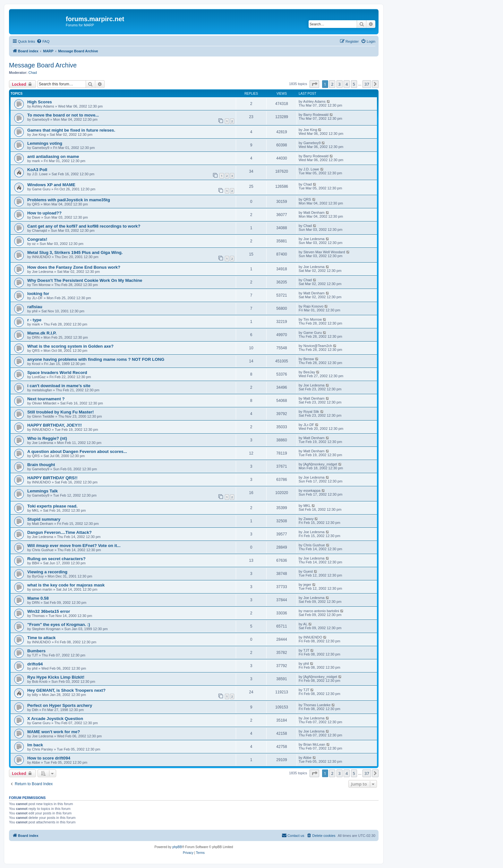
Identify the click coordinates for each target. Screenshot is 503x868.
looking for (38, 294)
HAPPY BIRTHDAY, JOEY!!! (55, 425)
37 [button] (367, 84)
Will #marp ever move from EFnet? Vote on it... (74, 546)
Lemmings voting (45, 143)
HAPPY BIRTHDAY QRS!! (52, 478)
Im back (35, 745)
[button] (314, 84)
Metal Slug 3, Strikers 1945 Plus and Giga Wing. (75, 252)
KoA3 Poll (37, 170)
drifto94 (35, 664)
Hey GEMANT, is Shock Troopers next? (66, 690)
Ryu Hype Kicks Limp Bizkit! (56, 677)
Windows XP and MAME (51, 185)
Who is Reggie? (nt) (47, 438)
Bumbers (36, 651)
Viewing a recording (47, 572)
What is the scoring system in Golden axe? (70, 346)
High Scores (40, 102)
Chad (33, 73)
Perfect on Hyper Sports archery (60, 705)
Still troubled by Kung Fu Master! (60, 412)
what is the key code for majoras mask (66, 585)
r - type (34, 320)
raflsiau (35, 307)
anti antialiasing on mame (53, 156)
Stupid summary (44, 519)
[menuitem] (43, 41)
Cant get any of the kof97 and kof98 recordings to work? (84, 226)
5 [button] (354, 84)
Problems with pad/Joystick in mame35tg (69, 200)
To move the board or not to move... (63, 115)
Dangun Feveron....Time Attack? (60, 532)
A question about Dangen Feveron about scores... (77, 451)
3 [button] (340, 84)
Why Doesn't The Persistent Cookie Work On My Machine (85, 280)
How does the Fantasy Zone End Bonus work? (74, 267)
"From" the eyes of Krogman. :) (59, 625)
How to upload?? (44, 213)
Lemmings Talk (43, 491)
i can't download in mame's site (59, 386)
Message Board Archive (43, 65)
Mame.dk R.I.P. (42, 333)
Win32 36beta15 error (49, 611)
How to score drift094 (49, 758)
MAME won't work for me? (54, 732)
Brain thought (41, 465)
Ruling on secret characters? (56, 559)
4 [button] (347, 84)
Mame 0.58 (38, 598)
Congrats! (37, 239)
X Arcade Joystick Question (55, 719)
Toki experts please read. (52, 506)
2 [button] (332, 84)
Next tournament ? (46, 399)
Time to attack (41, 638)
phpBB (177, 847)
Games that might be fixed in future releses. (71, 130)
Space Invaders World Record (57, 373)
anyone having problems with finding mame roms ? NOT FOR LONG (96, 359)
